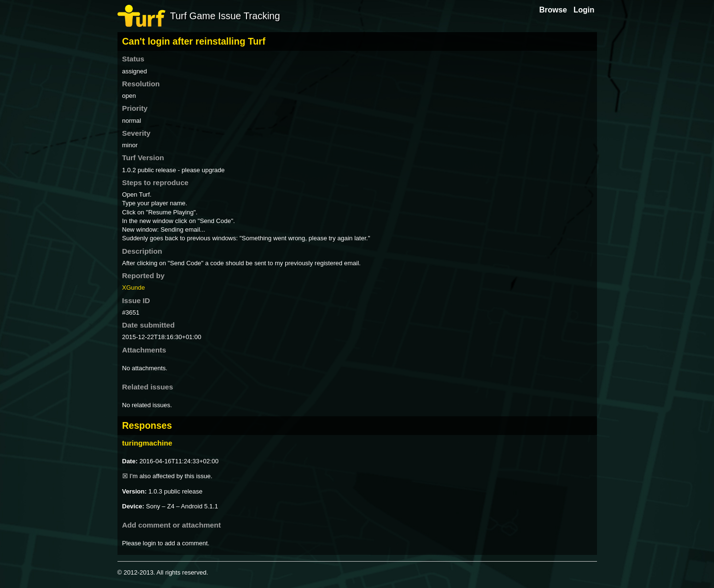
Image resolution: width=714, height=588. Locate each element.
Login (584, 10)
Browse (553, 10)
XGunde (134, 288)
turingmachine (147, 443)
